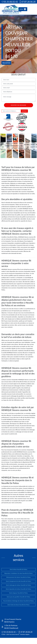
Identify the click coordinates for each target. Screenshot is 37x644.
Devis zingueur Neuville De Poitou (18, 593)
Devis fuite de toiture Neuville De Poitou (19, 605)
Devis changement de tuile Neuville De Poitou (18, 581)
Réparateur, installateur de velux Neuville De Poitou (18, 573)
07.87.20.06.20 (26, 2)
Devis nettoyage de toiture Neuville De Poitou (19, 585)
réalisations (6, 63)
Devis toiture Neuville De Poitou (18, 569)
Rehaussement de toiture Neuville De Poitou (18, 577)
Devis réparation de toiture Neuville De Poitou (18, 589)
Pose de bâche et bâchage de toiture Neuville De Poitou (18, 601)
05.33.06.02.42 (9, 2)
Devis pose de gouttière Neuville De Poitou (19, 597)
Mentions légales (25, 634)
